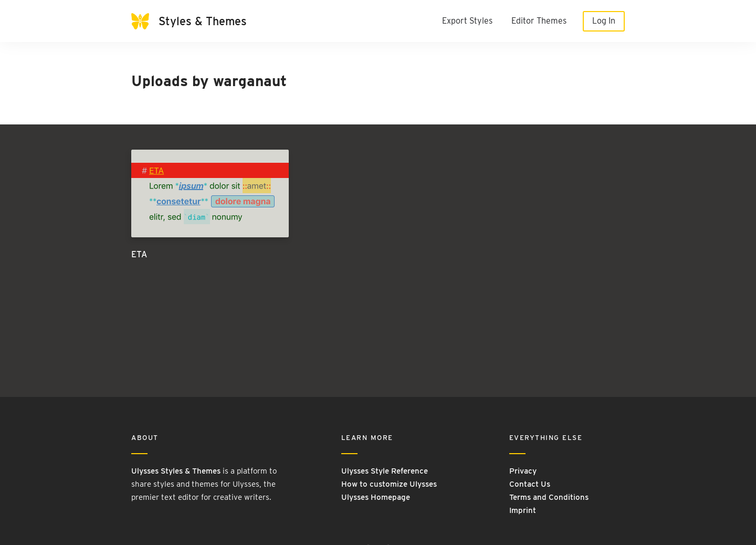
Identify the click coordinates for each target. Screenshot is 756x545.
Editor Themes (539, 21)
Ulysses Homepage (376, 497)
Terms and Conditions (549, 497)
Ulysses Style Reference (385, 471)
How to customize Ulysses (389, 484)
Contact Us (530, 484)
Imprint (523, 510)
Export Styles (467, 21)
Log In (604, 21)
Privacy (523, 471)
